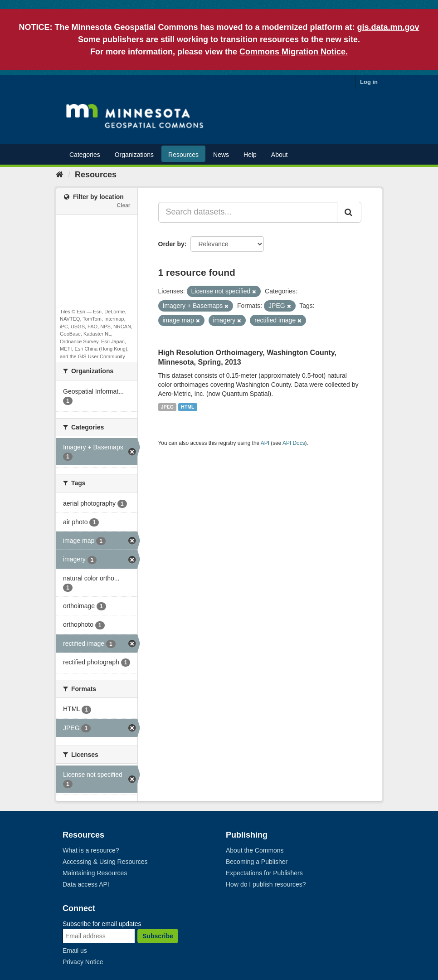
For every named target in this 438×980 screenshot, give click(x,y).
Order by (171, 244)
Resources (183, 155)
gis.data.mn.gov (388, 27)
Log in (369, 82)
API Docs (294, 443)
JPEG (167, 407)
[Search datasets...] (248, 212)
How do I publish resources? (266, 884)
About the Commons (255, 850)
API (265, 443)
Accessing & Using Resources (105, 862)
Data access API (86, 884)
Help (250, 155)
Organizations (134, 155)
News (221, 155)
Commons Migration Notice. (294, 52)
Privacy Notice (83, 962)
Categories (85, 155)
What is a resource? (91, 850)
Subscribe (158, 936)
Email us (75, 951)
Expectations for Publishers (264, 873)
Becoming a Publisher (257, 862)
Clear (123, 205)
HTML (187, 407)
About (280, 155)
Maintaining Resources (95, 873)
